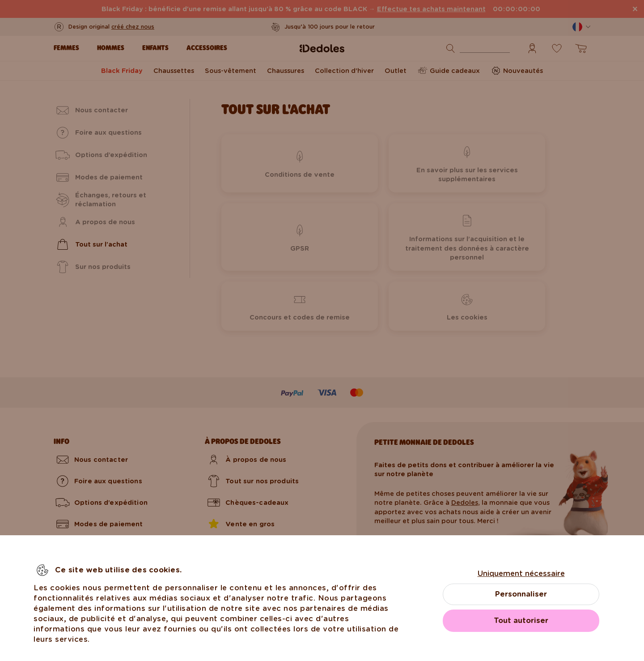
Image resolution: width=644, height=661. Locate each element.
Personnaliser (521, 594)
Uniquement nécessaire (521, 574)
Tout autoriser (521, 620)
